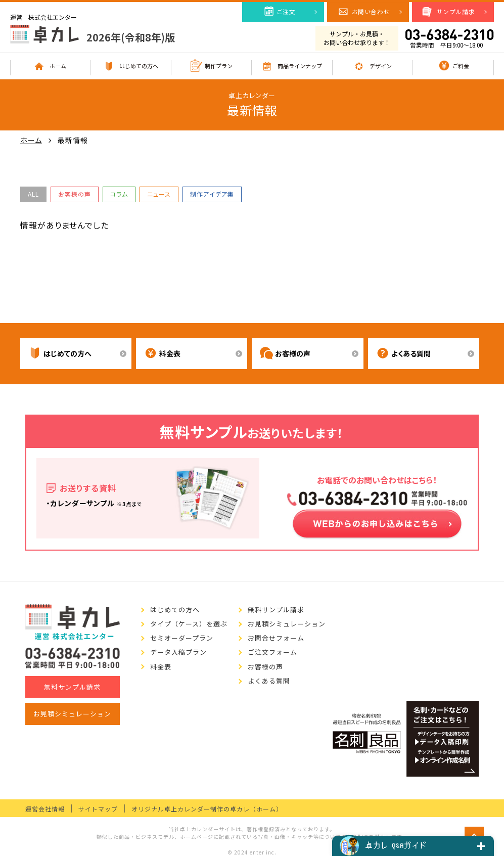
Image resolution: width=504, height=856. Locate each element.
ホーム (31, 140)
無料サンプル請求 (72, 687)
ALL (33, 194)
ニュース (159, 194)
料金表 (161, 667)
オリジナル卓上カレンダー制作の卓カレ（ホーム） (207, 809)
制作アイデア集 (212, 194)
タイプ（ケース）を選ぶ (189, 624)
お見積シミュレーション (72, 714)
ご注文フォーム (272, 652)
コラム (119, 194)
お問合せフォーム (276, 638)
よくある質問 (269, 681)
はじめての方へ (175, 610)
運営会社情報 (45, 809)
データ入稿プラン (178, 652)
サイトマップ (98, 809)
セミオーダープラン (182, 638)
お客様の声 (75, 194)
